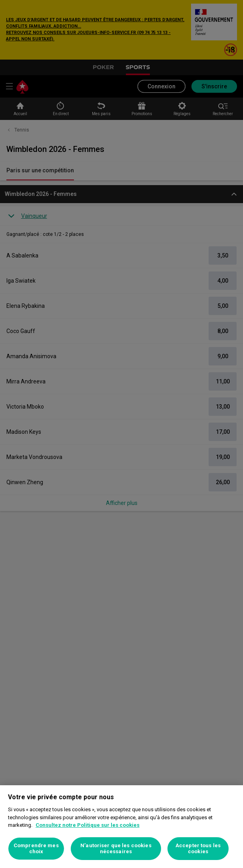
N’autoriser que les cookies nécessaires (116, 849)
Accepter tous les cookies (198, 849)
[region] (121, 827)
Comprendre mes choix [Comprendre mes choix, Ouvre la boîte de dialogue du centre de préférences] (36, 849)
